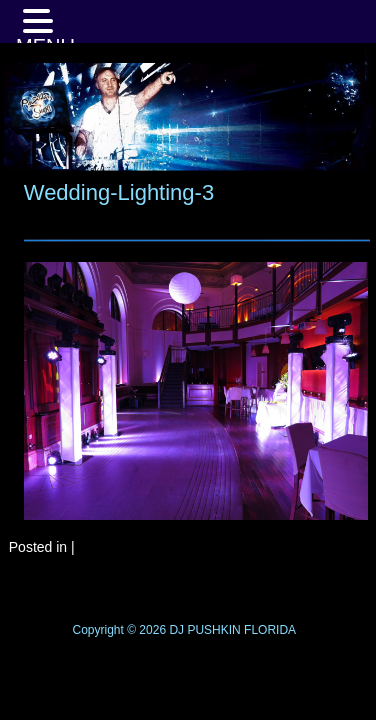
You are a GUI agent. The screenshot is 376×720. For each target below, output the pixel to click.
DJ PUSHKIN (203, 630)
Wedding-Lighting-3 (119, 192)
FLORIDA (270, 630)
